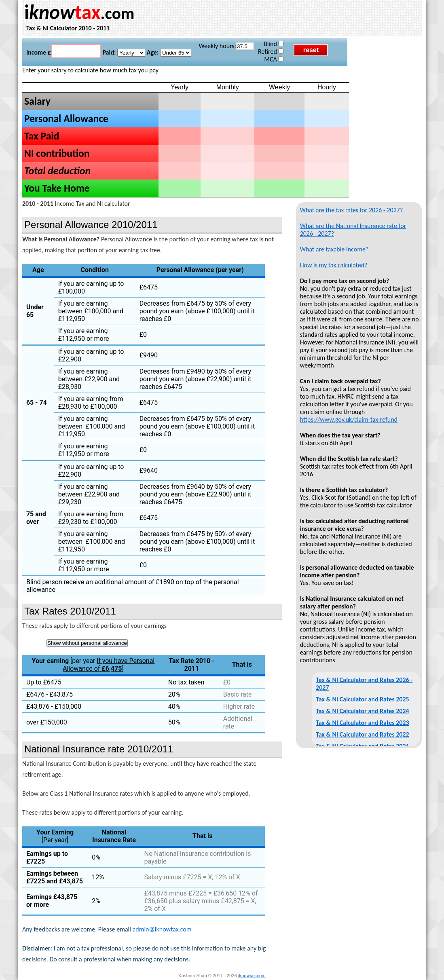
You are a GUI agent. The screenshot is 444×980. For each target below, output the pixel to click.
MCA (274, 59)
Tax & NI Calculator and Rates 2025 (363, 699)
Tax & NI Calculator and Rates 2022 (363, 734)
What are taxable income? (334, 249)
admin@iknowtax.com (162, 929)
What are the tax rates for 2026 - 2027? (352, 210)
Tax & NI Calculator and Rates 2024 (363, 711)
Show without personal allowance (87, 643)
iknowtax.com (252, 976)
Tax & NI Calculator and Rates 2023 (363, 723)
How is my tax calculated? (334, 265)
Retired (271, 52)
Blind (274, 44)
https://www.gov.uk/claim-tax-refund (349, 419)
